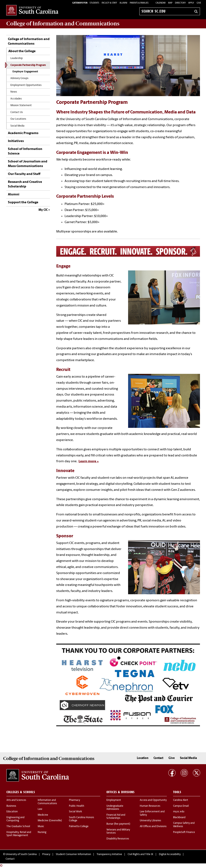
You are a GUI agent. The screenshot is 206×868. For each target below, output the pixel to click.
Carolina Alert (181, 800)
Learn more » (89, 461)
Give (199, 3)
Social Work (75, 812)
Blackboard (179, 818)
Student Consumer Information (73, 854)
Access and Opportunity (153, 800)
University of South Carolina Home (32, 11)
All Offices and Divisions (153, 827)
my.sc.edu (179, 812)
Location (143, 758)
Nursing (42, 832)
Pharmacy (74, 800)
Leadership (17, 58)
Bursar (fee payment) (118, 824)
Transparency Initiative (109, 854)
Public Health (77, 806)
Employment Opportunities (26, 85)
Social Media (17, 126)
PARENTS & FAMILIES (139, 3)
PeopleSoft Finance (184, 832)
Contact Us (17, 112)
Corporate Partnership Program (28, 65)
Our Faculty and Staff (24, 174)
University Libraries (150, 821)
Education (12, 812)
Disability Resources (118, 839)
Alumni (14, 195)
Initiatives (16, 141)
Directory (180, 3)
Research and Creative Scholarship (25, 184)
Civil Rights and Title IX (140, 854)
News (14, 92)
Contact (158, 758)
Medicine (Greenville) (50, 821)
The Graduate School (18, 827)
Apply (191, 3)
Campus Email (181, 806)
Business (11, 806)
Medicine (43, 815)
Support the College (23, 202)
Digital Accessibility (170, 854)
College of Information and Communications (29, 41)
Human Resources (150, 806)
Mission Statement (21, 106)
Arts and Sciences (16, 800)
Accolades (16, 99)
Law (40, 809)
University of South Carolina (21, 854)
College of (63, 24)
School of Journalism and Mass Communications (28, 164)
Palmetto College (79, 827)
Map (170, 3)
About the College (22, 51)
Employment (114, 800)
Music (41, 827)
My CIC (43, 210)
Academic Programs (23, 133)
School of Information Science (25, 151)
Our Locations (18, 119)
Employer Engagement (25, 72)
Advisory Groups (19, 78)
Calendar (161, 3)
